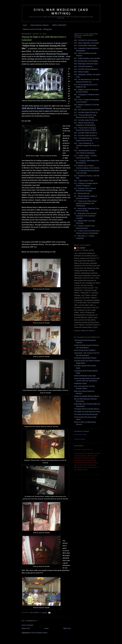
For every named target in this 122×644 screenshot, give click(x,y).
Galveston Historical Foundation (52, 54)
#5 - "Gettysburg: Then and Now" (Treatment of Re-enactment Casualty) (85, 216)
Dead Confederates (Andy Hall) (85, 376)
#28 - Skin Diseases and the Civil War (87, 110)
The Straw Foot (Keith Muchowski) (86, 414)
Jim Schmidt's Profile (80, 434)
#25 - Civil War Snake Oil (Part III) (86, 120)
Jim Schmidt (81, 248)
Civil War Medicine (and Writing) (61, 12)
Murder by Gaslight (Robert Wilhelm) (87, 396)
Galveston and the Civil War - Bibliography (37, 29)
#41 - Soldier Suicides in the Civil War (87, 58)
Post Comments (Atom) (39, 633)
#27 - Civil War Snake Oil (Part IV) (86, 112)
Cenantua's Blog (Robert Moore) (85, 358)
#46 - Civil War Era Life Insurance (86, 40)
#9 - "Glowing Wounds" (82, 193)
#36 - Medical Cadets (81, 72)
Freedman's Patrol (80, 383)
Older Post (67, 628)
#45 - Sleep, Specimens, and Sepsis (87, 43)
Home (25, 25)
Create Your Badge (80, 439)
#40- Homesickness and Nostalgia (86, 61)
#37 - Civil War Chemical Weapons (86, 69)
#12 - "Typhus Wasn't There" (84, 181)
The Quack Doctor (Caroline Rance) (86, 409)
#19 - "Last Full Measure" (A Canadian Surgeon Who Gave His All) (87, 146)
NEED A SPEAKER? (59, 25)
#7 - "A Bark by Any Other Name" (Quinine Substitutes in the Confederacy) (85, 203)
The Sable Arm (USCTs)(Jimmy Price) (87, 412)
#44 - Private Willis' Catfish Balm (85, 46)
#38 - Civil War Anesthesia (83, 66)
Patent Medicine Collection (40, 25)
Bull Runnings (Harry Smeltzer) (85, 350)
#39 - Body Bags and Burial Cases (86, 64)
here (28, 51)
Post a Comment (27, 625)
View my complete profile (84, 331)
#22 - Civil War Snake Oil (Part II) (86, 133)
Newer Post (26, 628)
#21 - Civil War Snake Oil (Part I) (85, 136)
